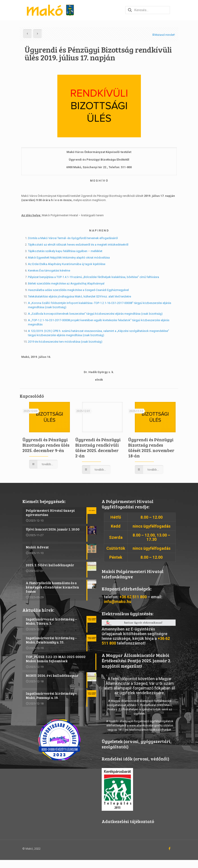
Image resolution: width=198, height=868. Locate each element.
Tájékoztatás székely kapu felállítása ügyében (58, 251)
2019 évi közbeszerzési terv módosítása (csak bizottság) (65, 342)
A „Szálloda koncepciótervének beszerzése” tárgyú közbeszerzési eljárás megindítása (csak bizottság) (95, 314)
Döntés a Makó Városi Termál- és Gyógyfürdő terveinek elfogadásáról (73, 238)
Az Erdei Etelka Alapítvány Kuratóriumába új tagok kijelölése (67, 264)
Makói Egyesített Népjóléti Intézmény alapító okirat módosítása (69, 258)
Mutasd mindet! (163, 35)
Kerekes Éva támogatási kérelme (49, 271)
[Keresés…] (148, 10)
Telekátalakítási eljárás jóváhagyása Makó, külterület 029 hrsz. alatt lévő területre (80, 296)
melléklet (97, 251)
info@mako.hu (118, 602)
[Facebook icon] (169, 849)
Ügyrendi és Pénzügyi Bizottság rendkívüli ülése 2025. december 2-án (98, 448)
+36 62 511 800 (133, 597)
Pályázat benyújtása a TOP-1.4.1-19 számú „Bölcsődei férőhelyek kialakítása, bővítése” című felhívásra (94, 277)
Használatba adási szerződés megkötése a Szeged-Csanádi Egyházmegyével (78, 290)
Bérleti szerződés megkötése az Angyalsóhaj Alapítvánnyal (66, 283)
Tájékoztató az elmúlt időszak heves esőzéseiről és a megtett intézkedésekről (78, 245)
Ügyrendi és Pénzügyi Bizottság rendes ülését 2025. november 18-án (151, 448)
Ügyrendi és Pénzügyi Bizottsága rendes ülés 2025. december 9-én (46, 445)
